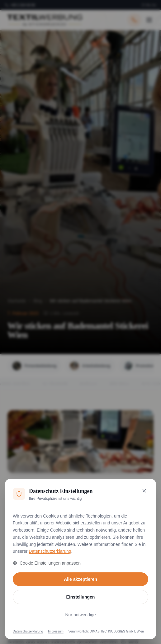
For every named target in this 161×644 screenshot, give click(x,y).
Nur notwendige (80, 615)
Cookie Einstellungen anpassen (47, 563)
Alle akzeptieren (80, 579)
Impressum (56, 631)
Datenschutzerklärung (50, 551)
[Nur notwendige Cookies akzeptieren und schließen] (144, 491)
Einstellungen (81, 597)
